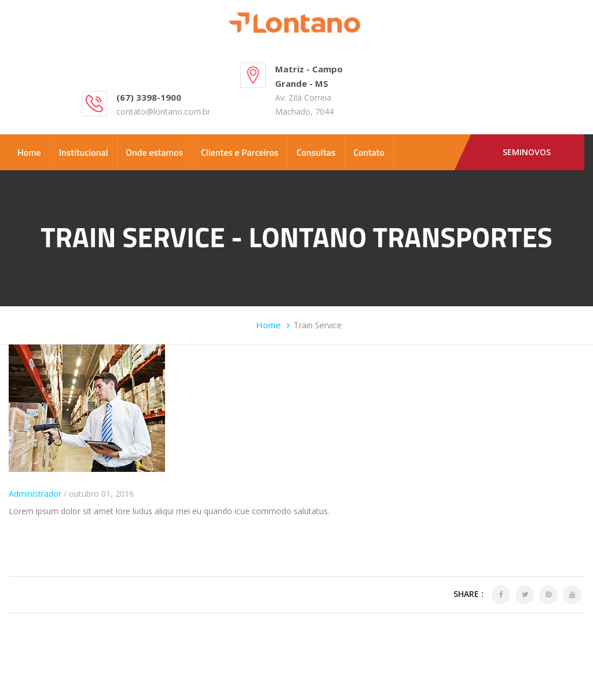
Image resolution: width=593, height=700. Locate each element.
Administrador (35, 494)
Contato (369, 152)
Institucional (84, 152)
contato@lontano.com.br (163, 111)
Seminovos (527, 152)
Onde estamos (155, 152)
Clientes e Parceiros (240, 152)
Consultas (316, 152)
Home (29, 152)
